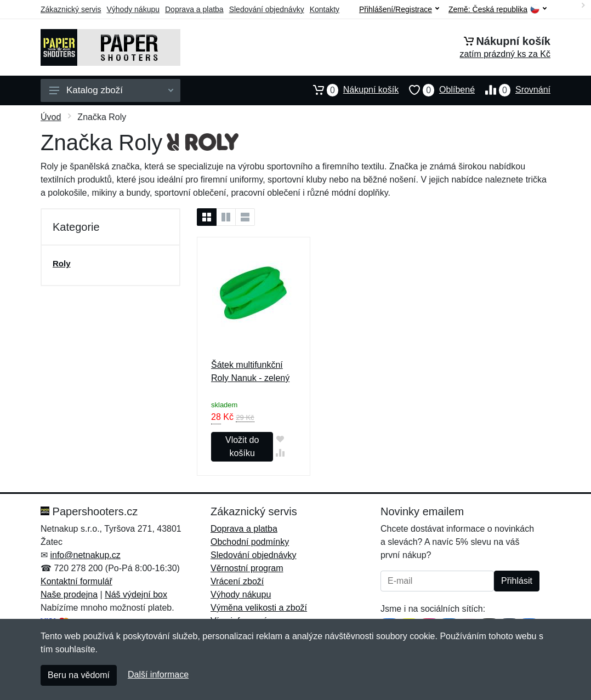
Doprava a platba (194, 9)
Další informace (158, 675)
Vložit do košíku (242, 446)
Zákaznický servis (71, 9)
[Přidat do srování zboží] (280, 453)
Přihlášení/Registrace (399, 9)
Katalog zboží (111, 90)
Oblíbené (437, 90)
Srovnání (513, 90)
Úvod (51, 117)
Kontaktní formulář (76, 581)
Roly (62, 263)
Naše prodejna (69, 594)
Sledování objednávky (267, 9)
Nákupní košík (351, 90)
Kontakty (325, 9)
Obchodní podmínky (250, 542)
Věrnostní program (247, 568)
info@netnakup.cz (85, 555)
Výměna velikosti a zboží (259, 608)
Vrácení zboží (237, 581)
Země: (498, 10)
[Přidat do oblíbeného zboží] (280, 439)
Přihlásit (517, 581)
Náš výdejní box (136, 594)
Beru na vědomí (79, 675)
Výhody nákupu (133, 9)
